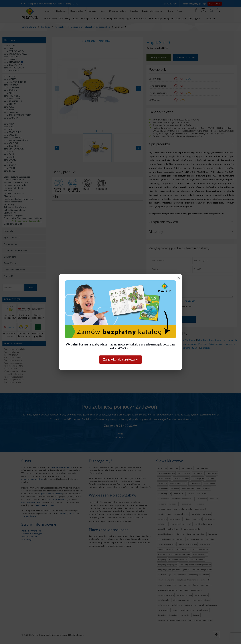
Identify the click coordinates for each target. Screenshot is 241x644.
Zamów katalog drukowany (120, 359)
